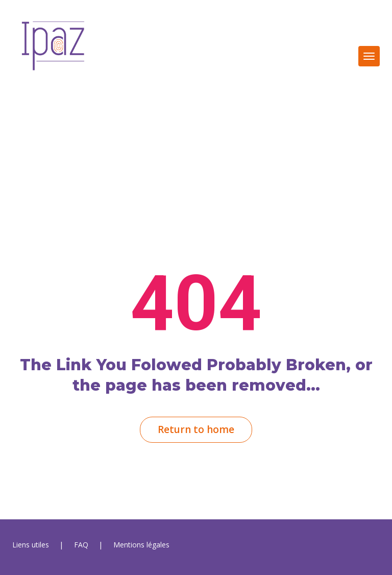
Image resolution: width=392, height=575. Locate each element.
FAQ (81, 545)
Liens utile (31, 545)
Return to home (196, 429)
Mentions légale (141, 545)
